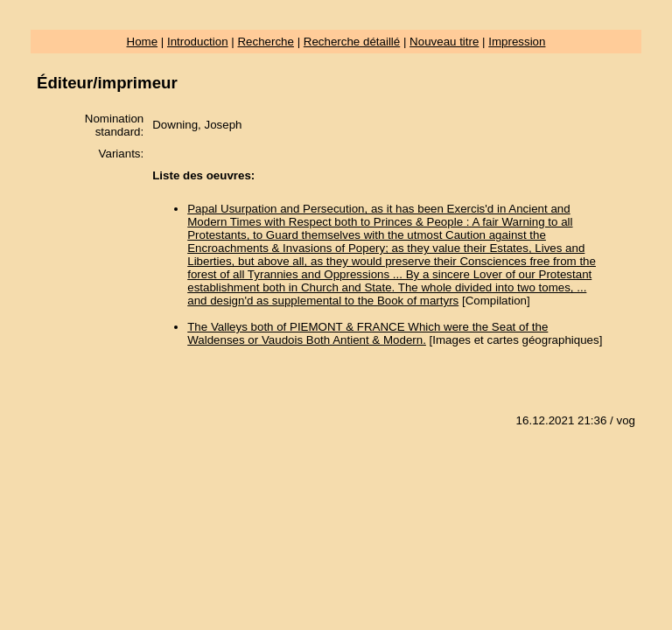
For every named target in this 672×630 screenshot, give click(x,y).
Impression (517, 42)
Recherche (265, 42)
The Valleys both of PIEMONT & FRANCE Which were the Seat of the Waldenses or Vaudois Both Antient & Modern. (367, 333)
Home (143, 42)
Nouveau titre (444, 42)
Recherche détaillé (352, 42)
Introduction (198, 42)
